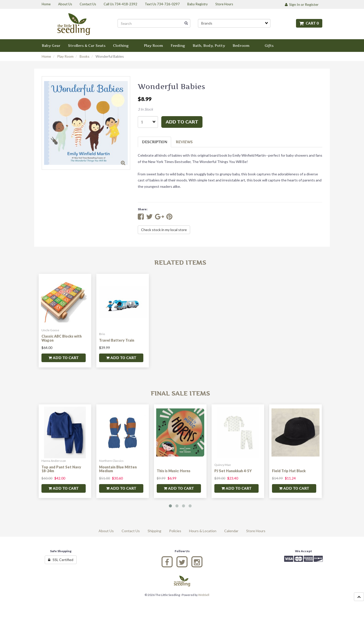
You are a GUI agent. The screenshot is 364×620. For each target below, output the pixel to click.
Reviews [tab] (184, 142)
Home (46, 56)
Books (85, 56)
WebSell (204, 595)
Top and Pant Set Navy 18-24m (61, 469)
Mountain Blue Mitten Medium (118, 469)
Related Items (180, 263)
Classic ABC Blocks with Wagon (62, 338)
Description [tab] (154, 142)
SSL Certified (61, 560)
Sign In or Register (302, 4)
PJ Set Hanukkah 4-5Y (233, 471)
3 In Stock (145, 109)
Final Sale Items (180, 393)
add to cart (182, 122)
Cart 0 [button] (309, 23)
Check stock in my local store (164, 230)
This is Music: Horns (174, 471)
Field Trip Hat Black (289, 471)
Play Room (65, 56)
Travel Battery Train (117, 340)
